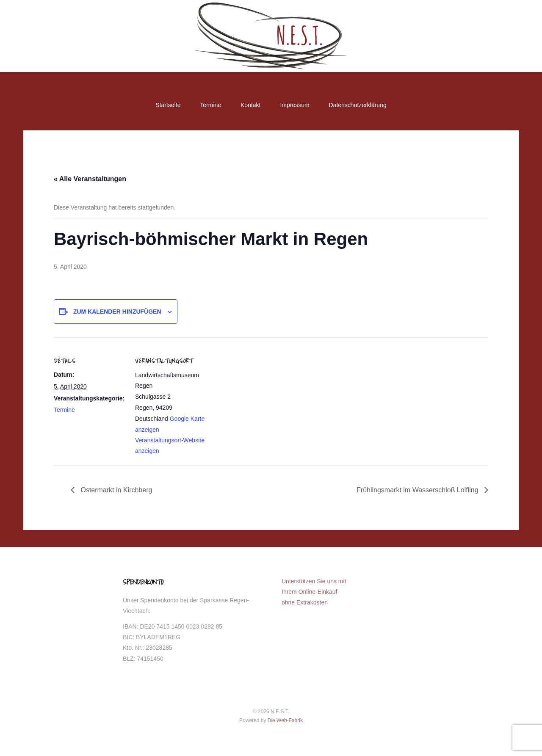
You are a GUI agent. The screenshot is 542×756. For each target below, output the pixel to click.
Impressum (295, 105)
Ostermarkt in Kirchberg (115, 490)
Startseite (168, 105)
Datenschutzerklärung (358, 105)
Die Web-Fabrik (285, 720)
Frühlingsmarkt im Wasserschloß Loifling (418, 490)
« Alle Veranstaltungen (90, 179)
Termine (210, 105)
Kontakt (250, 105)
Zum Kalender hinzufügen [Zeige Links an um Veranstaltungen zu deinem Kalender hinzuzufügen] (117, 312)
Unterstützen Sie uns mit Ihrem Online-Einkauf (314, 592)
